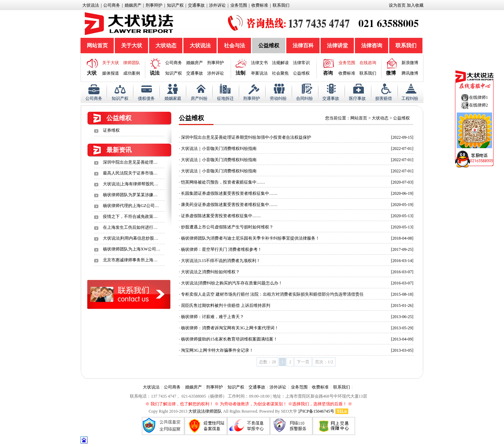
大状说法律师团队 (205, 411)
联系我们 (281, 5)
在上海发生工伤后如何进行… (130, 227)
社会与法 (234, 46)
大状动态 (166, 46)
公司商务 (112, 5)
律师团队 (132, 63)
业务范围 (239, 5)
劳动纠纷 (278, 98)
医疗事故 (357, 98)
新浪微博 (410, 63)
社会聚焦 (280, 73)
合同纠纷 (304, 98)
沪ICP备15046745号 (316, 411)
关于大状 (132, 46)
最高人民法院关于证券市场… (130, 173)
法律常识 (301, 63)
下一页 (303, 362)
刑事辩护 (154, 5)
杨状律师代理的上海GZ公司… (131, 206)
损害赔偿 (384, 98)
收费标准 (260, 5)
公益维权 (269, 46)
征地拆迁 (225, 98)
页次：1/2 (324, 362)
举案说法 (259, 73)
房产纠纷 (199, 98)
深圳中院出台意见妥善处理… (130, 162)
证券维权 (111, 130)
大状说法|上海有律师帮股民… (131, 184)
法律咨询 (372, 46)
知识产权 (175, 5)
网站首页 (97, 46)
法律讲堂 (337, 46)
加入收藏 (415, 5)
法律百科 (303, 46)
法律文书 (259, 63)
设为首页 (397, 5)
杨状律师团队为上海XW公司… (132, 249)
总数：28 (267, 362)
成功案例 (132, 73)
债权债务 (146, 98)
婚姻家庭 (173, 98)
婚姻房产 (133, 5)
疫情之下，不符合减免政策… (130, 216)
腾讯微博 (410, 73)
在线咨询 (368, 63)
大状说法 (91, 5)
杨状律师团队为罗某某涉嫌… (130, 195)
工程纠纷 (410, 98)
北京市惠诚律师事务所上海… (130, 260)
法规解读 (280, 63)
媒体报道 (111, 73)
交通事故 (196, 5)
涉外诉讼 (217, 5)
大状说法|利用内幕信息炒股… (131, 238)
